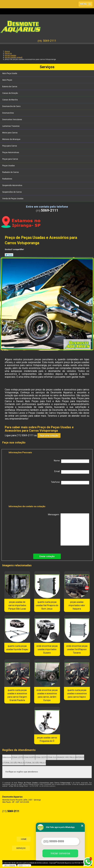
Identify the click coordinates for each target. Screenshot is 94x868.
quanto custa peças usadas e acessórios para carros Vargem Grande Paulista (17, 695)
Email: (72, 472)
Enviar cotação (47, 556)
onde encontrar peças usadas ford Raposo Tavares (77, 649)
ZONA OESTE (41, 757)
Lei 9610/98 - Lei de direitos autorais (42, 786)
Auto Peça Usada (10, 73)
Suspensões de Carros (12, 192)
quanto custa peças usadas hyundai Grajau (17, 648)
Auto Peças (7, 80)
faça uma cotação (49, 435)
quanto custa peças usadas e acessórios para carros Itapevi (77, 693)
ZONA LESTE (17, 757)
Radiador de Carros (11, 172)
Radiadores (7, 179)
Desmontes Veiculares (12, 120)
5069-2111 (50, 41)
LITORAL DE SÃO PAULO (13, 763)
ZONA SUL (52, 757)
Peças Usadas (9, 166)
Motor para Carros (10, 133)
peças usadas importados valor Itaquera (77, 605)
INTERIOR (80, 757)
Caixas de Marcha (10, 100)
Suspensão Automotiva (12, 185)
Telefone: (70, 483)
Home (23, 839)
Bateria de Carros (10, 87)
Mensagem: (69, 529)
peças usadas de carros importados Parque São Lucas (17, 605)
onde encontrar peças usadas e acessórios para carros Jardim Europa (47, 695)
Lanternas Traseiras (11, 126)
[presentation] (28, 495)
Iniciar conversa (60, 853)
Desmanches (8, 113)
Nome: (72, 461)
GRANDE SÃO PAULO (66, 757)
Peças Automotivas (11, 152)
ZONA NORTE (29, 757)
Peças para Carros (10, 159)
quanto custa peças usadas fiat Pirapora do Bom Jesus (47, 605)
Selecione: (7, 757)
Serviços (47, 67)
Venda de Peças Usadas (13, 199)
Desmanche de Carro (12, 106)
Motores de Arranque (12, 139)
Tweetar (9, 255)
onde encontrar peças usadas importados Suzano (47, 649)
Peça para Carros (10, 146)
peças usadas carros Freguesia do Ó (47, 739)
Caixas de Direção (10, 93)
